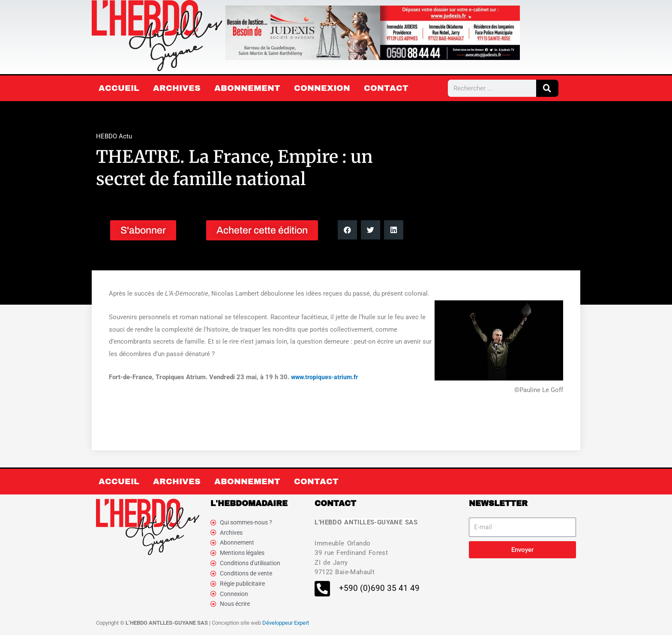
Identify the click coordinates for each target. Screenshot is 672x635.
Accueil (119, 88)
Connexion (322, 88)
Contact (386, 88)
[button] (347, 230)
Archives (177, 88)
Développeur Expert (286, 626)
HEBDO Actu (114, 136)
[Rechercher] (547, 88)
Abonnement (247, 88)
